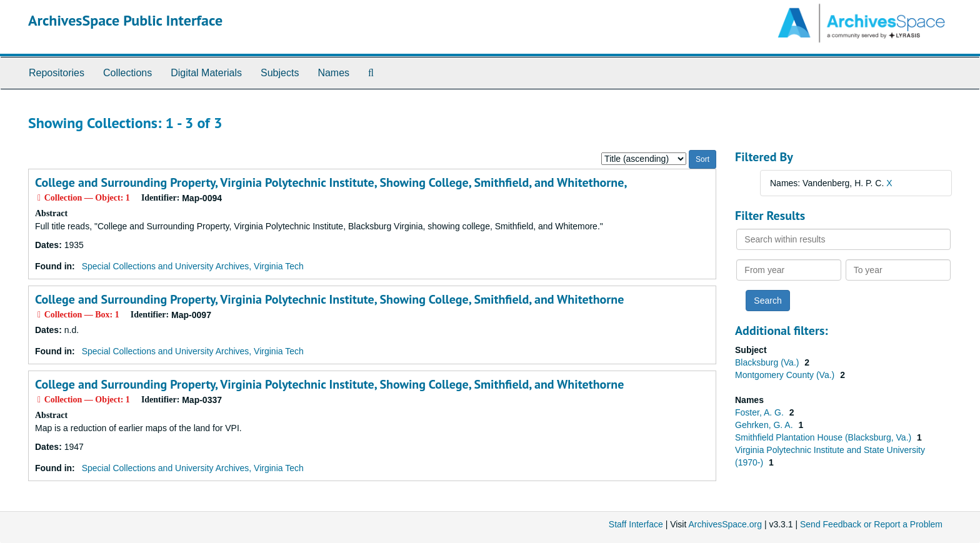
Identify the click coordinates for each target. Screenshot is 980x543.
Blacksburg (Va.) (768, 362)
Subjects (280, 73)
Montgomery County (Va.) (786, 375)
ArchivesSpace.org (725, 524)
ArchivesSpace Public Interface (125, 20)
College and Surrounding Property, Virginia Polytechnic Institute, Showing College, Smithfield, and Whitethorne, (331, 182)
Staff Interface (636, 524)
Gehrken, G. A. (765, 425)
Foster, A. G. (761, 412)
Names (333, 73)
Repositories (57, 73)
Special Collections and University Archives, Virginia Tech (193, 266)
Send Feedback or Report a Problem (871, 524)
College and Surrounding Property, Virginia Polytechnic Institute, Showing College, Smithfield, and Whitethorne (329, 299)
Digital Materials (206, 73)
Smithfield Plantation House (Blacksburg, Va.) (824, 437)
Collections (127, 73)
